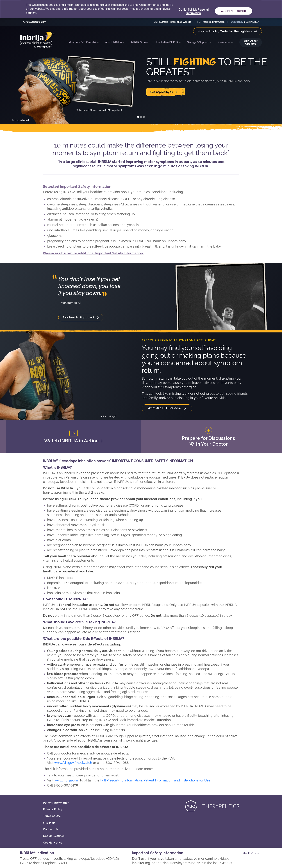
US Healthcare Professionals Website (172, 22)
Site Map (49, 823)
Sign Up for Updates (251, 42)
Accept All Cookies (233, 11)
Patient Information (56, 803)
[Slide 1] (138, 117)
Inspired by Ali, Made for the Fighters (228, 31)
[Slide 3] (144, 117)
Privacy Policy (53, 809)
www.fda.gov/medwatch (73, 763)
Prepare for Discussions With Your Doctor (209, 437)
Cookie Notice (53, 843)
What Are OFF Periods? (165, 408)
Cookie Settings (54, 836)
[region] (141, 9)
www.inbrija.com (67, 780)
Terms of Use (52, 816)
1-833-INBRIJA (251, 22)
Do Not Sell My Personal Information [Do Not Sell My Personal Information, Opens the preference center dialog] (194, 11)
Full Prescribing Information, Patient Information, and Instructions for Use (155, 780)
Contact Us (51, 829)
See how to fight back (79, 317)
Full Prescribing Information (211, 22)
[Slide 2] (141, 117)
